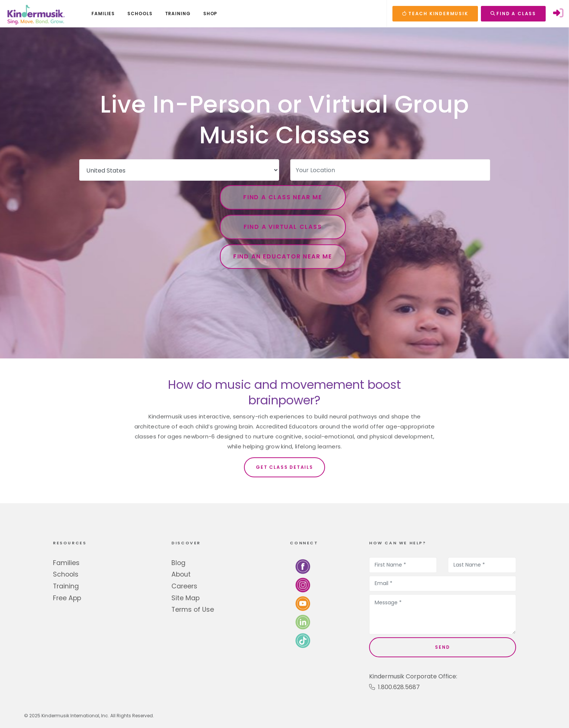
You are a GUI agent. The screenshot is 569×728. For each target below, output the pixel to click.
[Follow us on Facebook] (303, 566)
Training (66, 586)
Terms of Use (193, 610)
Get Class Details (284, 467)
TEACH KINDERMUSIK (435, 14)
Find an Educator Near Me (283, 256)
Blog (178, 563)
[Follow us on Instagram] (303, 585)
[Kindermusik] (36, 14)
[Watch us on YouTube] (303, 603)
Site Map (185, 598)
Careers (184, 586)
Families (66, 563)
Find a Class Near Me (283, 197)
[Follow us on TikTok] (303, 640)
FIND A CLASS (513, 14)
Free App (67, 598)
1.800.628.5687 (394, 687)
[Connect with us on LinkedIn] (303, 622)
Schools (66, 574)
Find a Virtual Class (283, 227)
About (181, 574)
